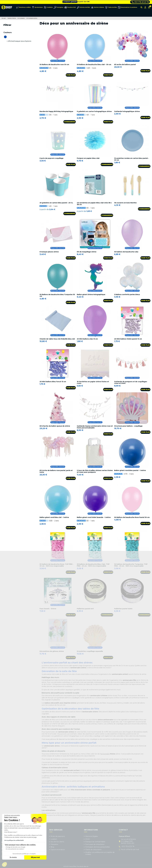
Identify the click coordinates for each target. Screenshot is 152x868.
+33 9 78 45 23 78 (140, 2)
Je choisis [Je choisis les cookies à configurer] (13, 857)
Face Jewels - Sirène (48, 609)
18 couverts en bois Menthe (125, 203)
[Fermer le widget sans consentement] (12, 815)
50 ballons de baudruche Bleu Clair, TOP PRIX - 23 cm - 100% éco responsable (93, 565)
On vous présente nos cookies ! (15, 849)
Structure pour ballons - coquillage (128, 426)
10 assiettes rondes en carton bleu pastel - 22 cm (132, 159)
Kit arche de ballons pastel (125, 64)
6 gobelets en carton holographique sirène (94, 111)
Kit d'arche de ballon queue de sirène (55, 426)
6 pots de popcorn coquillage (52, 158)
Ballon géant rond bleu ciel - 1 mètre (54, 517)
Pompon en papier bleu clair (88, 158)
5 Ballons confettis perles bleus (127, 294)
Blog (52, 847)
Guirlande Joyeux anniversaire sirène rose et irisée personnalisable (95, 427)
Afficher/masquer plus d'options (20, 41)
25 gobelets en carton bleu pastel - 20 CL (56, 203)
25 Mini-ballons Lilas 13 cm (87, 339)
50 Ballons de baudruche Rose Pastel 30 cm (132, 517)
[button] (4, 864)
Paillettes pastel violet (123, 609)
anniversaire (105, 754)
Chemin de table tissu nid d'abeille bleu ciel (57, 339)
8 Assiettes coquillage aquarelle (90, 651)
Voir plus (71, 75)
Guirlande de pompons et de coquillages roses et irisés (131, 382)
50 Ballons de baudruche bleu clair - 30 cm (94, 64)
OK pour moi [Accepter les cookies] (35, 857)
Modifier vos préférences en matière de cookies (100, 853)
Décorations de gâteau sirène (52, 651)
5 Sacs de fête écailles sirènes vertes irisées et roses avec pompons (95, 471)
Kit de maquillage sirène (87, 252)
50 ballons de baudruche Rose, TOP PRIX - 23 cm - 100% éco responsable (57, 565)
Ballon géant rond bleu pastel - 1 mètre (130, 470)
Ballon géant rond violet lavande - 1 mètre (94, 517)
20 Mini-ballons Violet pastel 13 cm (128, 339)
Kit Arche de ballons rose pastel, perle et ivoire (56, 471)
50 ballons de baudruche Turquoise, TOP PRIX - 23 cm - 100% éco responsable (131, 565)
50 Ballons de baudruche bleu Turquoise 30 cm (57, 295)
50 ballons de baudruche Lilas (126, 252)
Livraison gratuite (70, 2)
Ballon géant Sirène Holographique (91, 294)
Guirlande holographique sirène (127, 111)
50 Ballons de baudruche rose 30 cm (54, 64)
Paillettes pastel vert (85, 609)
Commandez (70, 122)
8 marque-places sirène (49, 252)
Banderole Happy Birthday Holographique (56, 111)
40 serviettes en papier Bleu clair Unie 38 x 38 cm (94, 204)
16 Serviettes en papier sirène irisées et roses (93, 382)
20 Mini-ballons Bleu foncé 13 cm (53, 382)
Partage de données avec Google (16, 847)
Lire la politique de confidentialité (14, 840)
